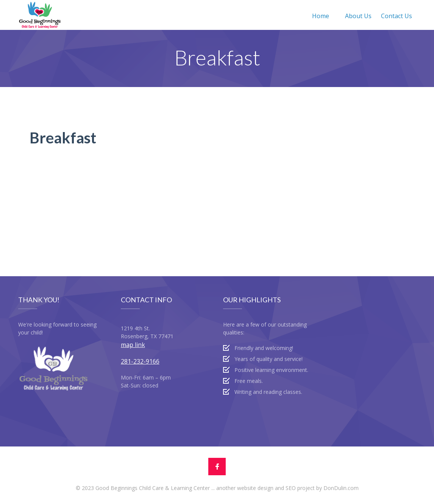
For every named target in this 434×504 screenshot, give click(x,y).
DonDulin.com (341, 488)
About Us (358, 16)
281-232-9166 (140, 361)
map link (133, 345)
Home (321, 16)
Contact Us (397, 16)
